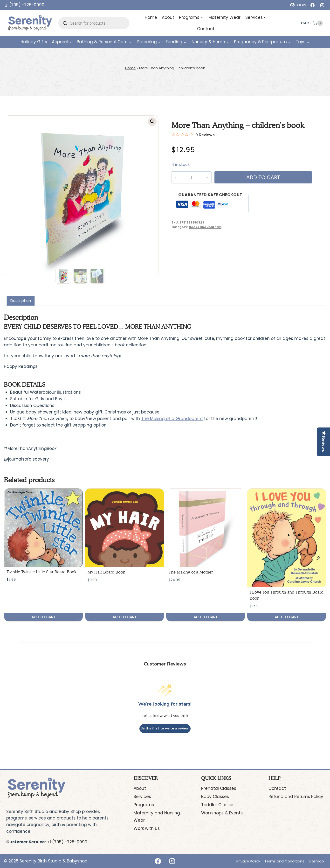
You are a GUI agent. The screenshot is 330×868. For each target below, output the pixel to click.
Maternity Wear (224, 17)
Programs (144, 805)
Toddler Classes (218, 805)
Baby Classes (215, 797)
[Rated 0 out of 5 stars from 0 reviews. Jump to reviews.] (193, 135)
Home (151, 17)
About (168, 17)
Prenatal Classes (219, 788)
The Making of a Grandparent (172, 419)
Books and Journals (205, 227)
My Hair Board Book (106, 572)
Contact (206, 29)
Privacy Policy (248, 861)
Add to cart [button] (44, 617)
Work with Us (147, 828)
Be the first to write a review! (165, 728)
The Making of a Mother (191, 572)
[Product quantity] (191, 177)
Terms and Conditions (284, 861)
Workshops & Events (222, 813)
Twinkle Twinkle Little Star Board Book (41, 572)
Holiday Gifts (34, 42)
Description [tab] (21, 301)
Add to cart (262, 177)
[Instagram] (322, 5)
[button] (152, 122)
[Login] (298, 5)
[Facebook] (313, 5)
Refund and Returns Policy (296, 797)
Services (142, 797)
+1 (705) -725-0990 (67, 842)
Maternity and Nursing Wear (157, 817)
